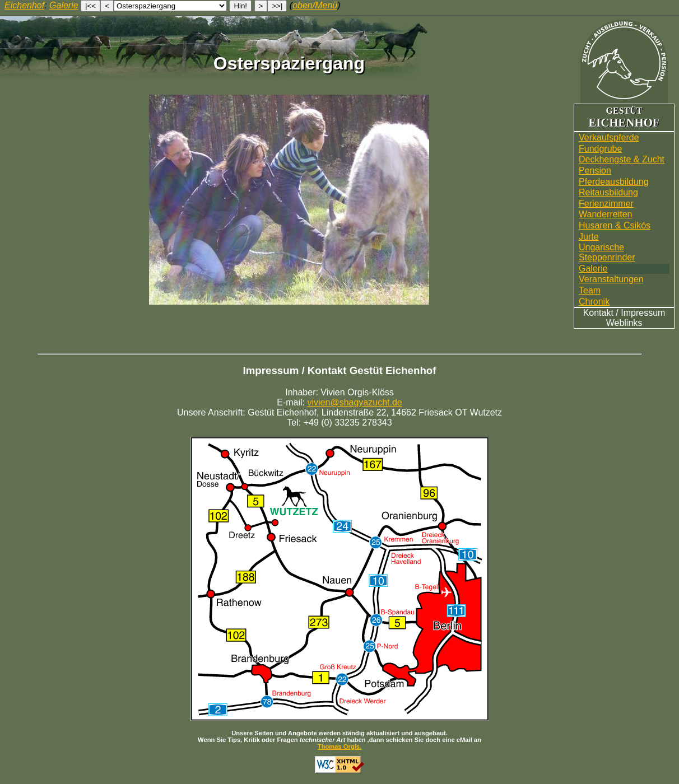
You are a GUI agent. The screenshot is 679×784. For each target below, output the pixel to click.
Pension (595, 171)
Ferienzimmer (606, 204)
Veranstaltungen (611, 279)
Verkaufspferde (609, 137)
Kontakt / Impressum (624, 313)
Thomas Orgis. (339, 746)
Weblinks (624, 323)
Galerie (593, 269)
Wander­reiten (605, 214)
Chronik (594, 302)
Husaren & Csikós (615, 225)
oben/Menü (315, 5)
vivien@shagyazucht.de (355, 402)
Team (590, 290)
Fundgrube (600, 149)
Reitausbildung (608, 192)
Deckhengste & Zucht (622, 159)
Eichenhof (24, 5)
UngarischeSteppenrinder (607, 252)
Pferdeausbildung (614, 182)
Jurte (589, 237)
